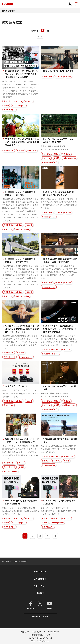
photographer (70, 158)
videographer (20, 105)
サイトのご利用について (51, 632)
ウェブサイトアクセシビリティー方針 (41, 638)
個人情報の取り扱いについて (41, 635)
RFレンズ (33, 151)
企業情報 (40, 593)
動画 (7, 105)
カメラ (30, 101)
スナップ (47, 158)
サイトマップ (37, 632)
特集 (15, 561)
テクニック (48, 76)
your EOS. (9, 405)
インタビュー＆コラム (14, 101)
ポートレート (10, 357)
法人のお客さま (40, 579)
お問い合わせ (25, 632)
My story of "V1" (50, 162)
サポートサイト (40, 586)
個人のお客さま (8, 11)
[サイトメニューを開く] (76, 4)
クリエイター (10, 110)
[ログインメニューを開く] (70, 4)
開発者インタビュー (51, 354)
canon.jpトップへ (40, 616)
